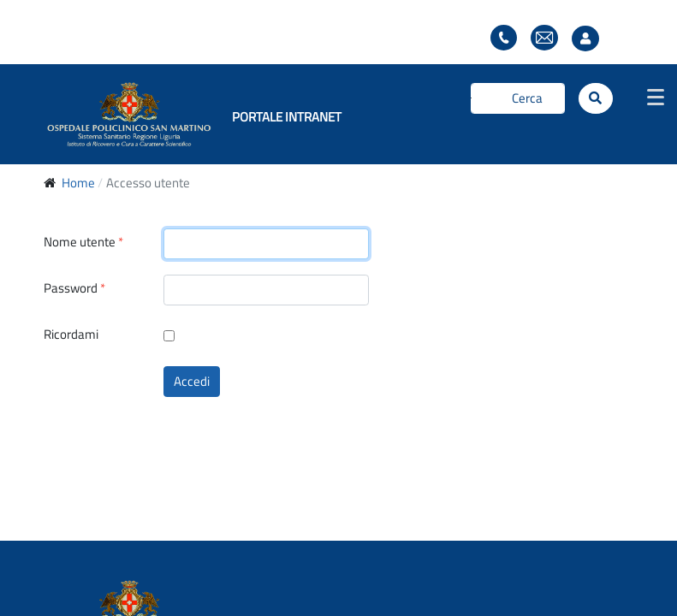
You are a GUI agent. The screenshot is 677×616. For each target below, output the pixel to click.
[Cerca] (518, 98)
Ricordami (71, 335)
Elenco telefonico (504, 38)
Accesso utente (590, 39)
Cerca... (471, 98)
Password (74, 289)
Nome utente (83, 243)
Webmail (544, 38)
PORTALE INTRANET (287, 117)
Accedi (192, 381)
